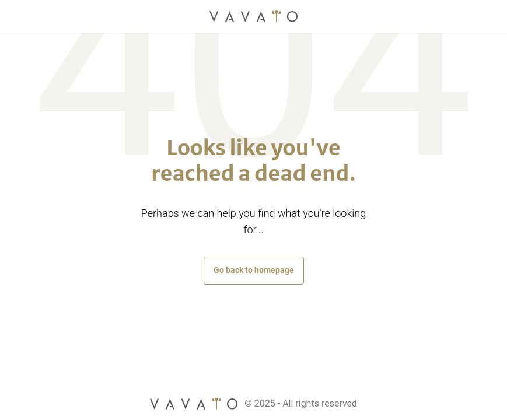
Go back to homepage (254, 270)
